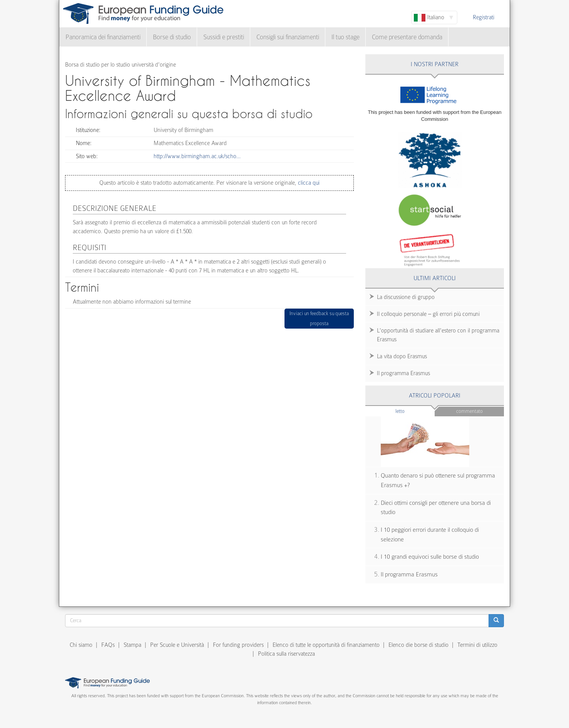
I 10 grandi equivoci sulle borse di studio (430, 557)
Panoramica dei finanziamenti (103, 37)
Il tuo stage (346, 37)
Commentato (469, 411)
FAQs (108, 645)
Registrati (484, 17)
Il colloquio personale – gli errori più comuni (428, 314)
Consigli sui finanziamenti (288, 37)
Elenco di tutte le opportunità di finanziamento (326, 645)
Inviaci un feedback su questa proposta (319, 318)
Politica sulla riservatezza (286, 654)
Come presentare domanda (407, 37)
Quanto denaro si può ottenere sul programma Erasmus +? (438, 480)
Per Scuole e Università (177, 645)
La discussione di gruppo (406, 297)
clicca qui (308, 183)
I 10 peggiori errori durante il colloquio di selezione (430, 535)
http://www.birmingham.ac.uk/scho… (197, 156)
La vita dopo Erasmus (402, 356)
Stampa (132, 645)
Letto (415, 411)
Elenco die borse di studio (418, 645)
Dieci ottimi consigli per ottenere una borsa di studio (436, 508)
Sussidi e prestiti (224, 37)
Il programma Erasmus (403, 373)
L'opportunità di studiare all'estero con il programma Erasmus (438, 335)
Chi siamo (81, 645)
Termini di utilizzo (477, 645)
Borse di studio (172, 37)
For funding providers (238, 645)
